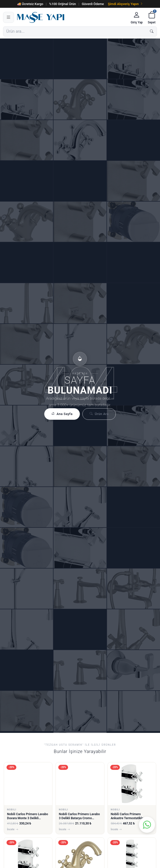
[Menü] (9, 17)
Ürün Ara (99, 414)
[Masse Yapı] (72, 17)
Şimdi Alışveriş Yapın (126, 4)
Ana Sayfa (62, 414)
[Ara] (152, 31)
